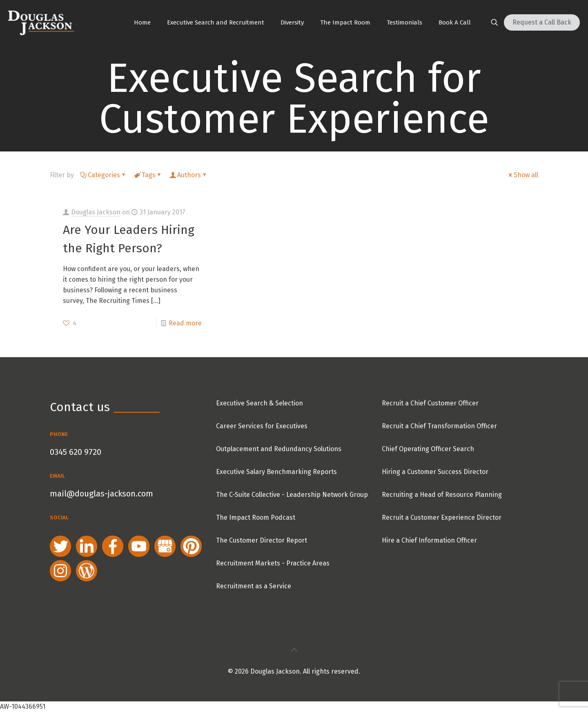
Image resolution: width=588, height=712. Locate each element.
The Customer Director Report (262, 540)
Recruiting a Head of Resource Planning (442, 495)
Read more (185, 323)
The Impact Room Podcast (256, 517)
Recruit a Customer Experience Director (442, 517)
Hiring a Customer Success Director (435, 472)
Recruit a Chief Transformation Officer (439, 426)
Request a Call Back (542, 22)
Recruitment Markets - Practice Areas (273, 563)
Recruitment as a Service (254, 586)
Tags (148, 175)
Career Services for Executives (262, 426)
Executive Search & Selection (259, 403)
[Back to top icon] (294, 650)
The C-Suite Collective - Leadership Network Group (292, 495)
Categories (103, 175)
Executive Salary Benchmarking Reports (276, 472)
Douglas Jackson (96, 212)
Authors (188, 175)
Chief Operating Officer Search (428, 449)
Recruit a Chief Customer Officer (430, 403)
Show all (523, 175)
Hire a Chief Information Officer (429, 540)
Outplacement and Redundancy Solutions (279, 449)
